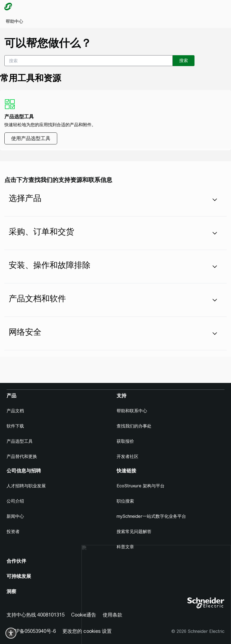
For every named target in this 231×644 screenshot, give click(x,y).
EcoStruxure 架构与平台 (141, 486)
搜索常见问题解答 (134, 532)
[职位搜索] (127, 501)
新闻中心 (15, 516)
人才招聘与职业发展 (26, 486)
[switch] (11, 633)
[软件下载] (17, 426)
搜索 (184, 61)
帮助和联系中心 (132, 411)
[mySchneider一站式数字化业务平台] (154, 516)
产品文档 (15, 411)
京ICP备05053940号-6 (31, 631)
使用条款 (113, 615)
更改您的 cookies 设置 (87, 631)
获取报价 (125, 441)
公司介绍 (15, 501)
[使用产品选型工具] (31, 138)
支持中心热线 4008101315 (36, 615)
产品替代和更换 (22, 456)
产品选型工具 (20, 441)
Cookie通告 (84, 615)
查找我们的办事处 (134, 426)
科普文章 (125, 547)
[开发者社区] (130, 457)
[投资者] (15, 532)
